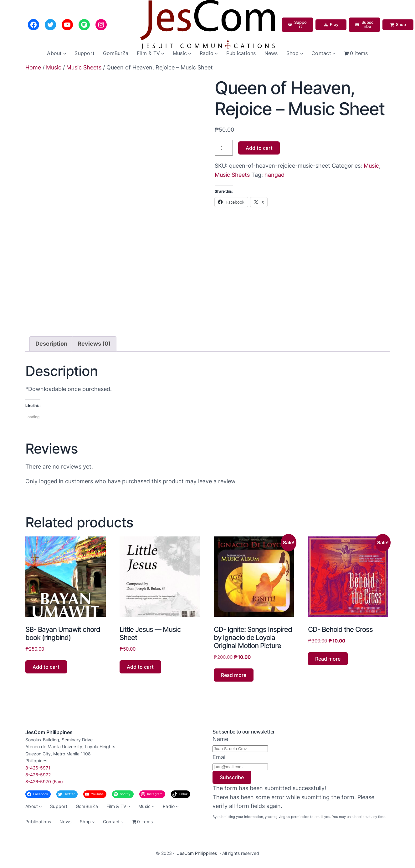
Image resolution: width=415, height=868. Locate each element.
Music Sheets (84, 67)
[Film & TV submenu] (163, 53)
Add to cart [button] (46, 667)
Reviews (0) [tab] (94, 344)
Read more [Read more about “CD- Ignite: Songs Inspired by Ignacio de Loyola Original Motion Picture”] (234, 675)
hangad (274, 175)
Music (54, 67)
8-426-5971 (38, 768)
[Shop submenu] (302, 53)
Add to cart (259, 148)
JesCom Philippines (49, 732)
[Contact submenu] (334, 53)
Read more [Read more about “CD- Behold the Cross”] (328, 659)
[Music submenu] (190, 53)
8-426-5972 (38, 775)
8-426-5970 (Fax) (44, 782)
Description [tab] (51, 344)
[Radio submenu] (216, 53)
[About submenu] (65, 53)
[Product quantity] (224, 148)
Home (33, 67)
